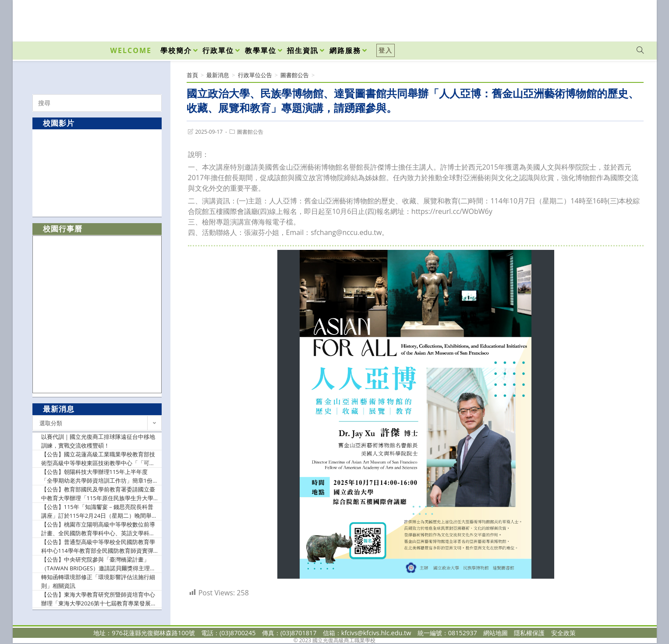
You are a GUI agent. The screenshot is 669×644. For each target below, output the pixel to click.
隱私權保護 (529, 633)
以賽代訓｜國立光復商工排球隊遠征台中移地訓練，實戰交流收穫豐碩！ (98, 441)
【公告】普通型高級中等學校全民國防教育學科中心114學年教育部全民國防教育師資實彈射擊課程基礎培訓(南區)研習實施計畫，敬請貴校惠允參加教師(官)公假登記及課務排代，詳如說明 (100, 546)
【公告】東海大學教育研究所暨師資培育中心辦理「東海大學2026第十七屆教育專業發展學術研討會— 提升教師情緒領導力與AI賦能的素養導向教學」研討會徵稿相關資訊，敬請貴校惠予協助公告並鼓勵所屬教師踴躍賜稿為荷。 (99, 599)
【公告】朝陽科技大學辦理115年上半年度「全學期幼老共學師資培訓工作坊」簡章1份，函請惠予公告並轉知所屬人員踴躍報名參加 (100, 476)
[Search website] (640, 50)
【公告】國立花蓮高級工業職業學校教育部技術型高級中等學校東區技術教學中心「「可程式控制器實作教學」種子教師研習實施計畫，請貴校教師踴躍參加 (98, 459)
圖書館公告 (250, 132)
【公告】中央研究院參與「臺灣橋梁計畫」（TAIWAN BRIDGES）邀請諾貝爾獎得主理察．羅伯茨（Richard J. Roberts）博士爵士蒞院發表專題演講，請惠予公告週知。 (99, 564)
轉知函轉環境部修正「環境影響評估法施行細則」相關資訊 (98, 581)
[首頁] (192, 75)
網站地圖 (496, 633)
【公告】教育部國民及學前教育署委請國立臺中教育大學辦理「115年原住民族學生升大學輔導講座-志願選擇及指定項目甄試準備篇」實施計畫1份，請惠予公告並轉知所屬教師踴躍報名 (100, 494)
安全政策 (563, 633)
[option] (97, 173)
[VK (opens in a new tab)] (629, 18)
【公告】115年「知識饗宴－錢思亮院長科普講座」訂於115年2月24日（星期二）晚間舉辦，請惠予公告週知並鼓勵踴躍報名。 (97, 511)
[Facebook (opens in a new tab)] (590, 18)
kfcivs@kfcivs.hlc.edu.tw (376, 633)
